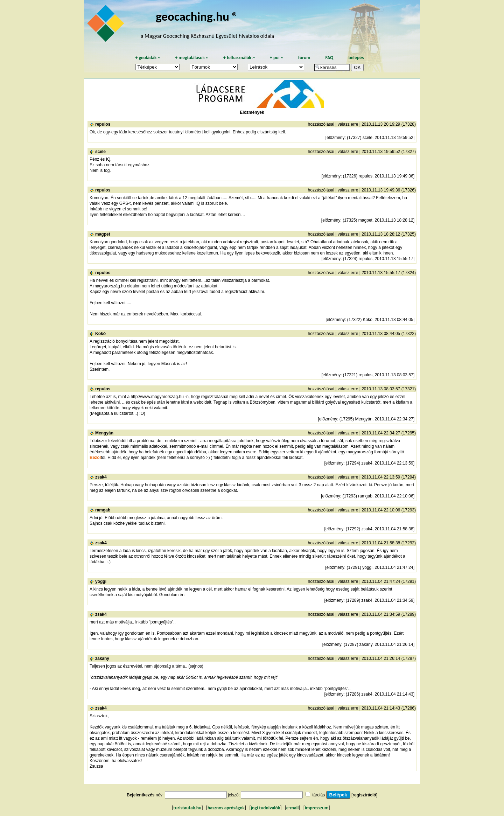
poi (276, 58)
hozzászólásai (321, 124)
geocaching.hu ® (197, 16)
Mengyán (104, 433)
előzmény (335, 138)
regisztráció (364, 795)
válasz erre (348, 124)
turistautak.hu (187, 808)
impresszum (317, 808)
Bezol (95, 458)
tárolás (318, 795)
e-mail (292, 808)
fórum (304, 58)
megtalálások (192, 58)
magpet (103, 234)
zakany (102, 658)
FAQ (329, 58)
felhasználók (239, 58)
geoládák (148, 58)
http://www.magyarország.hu (157, 397)
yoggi (101, 581)
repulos (103, 124)
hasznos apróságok (226, 808)
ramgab (103, 510)
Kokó (100, 334)
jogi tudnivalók (266, 808)
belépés (356, 58)
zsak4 (101, 477)
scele (100, 152)
